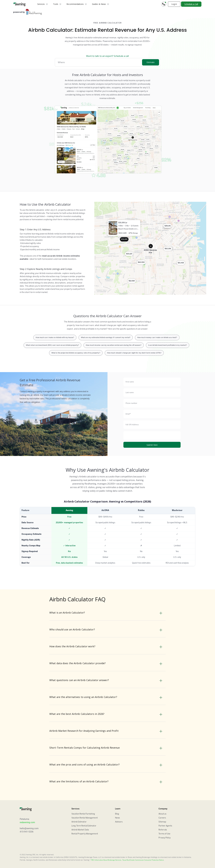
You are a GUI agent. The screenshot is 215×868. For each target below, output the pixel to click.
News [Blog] (117, 818)
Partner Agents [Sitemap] (165, 826)
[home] (20, 4)
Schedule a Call (191, 4)
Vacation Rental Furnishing (83, 814)
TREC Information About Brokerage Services (106, 860)
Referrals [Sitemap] (163, 830)
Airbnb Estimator (79, 822)
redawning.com (27, 822)
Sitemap (162, 822)
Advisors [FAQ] (119, 822)
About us (162, 814)
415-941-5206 (27, 832)
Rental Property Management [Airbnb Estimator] (85, 834)
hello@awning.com (29, 828)
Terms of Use (164, 834)
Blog (117, 814)
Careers (162, 818)
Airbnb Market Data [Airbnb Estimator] (80, 830)
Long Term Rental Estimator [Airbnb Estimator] (84, 826)
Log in (174, 4)
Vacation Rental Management (85, 818)
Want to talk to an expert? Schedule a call (107, 56)
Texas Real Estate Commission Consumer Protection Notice (143, 860)
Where (61, 62)
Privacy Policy (164, 838)
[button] (43, 4)
